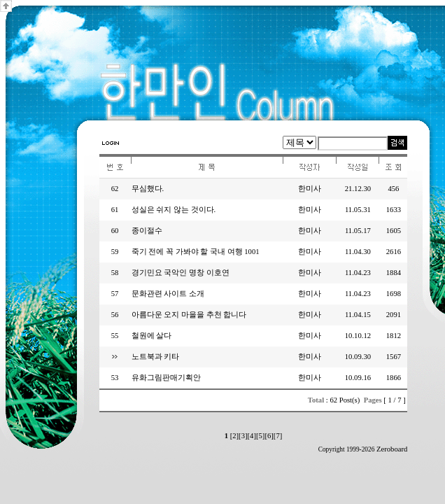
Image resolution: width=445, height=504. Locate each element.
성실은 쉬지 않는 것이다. (174, 210)
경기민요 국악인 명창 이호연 (181, 273)
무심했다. (148, 189)
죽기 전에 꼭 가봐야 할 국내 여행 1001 (196, 252)
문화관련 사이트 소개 (168, 294)
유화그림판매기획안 (166, 378)
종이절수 (147, 231)
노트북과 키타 (156, 357)
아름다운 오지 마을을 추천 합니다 (189, 315)
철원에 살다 (152, 336)
